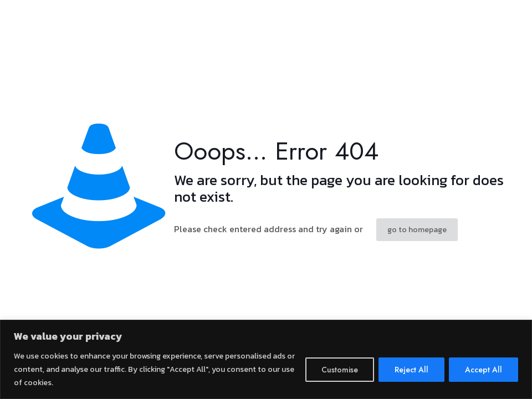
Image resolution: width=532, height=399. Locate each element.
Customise (340, 370)
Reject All (411, 370)
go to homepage (417, 230)
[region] (266, 359)
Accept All (484, 370)
